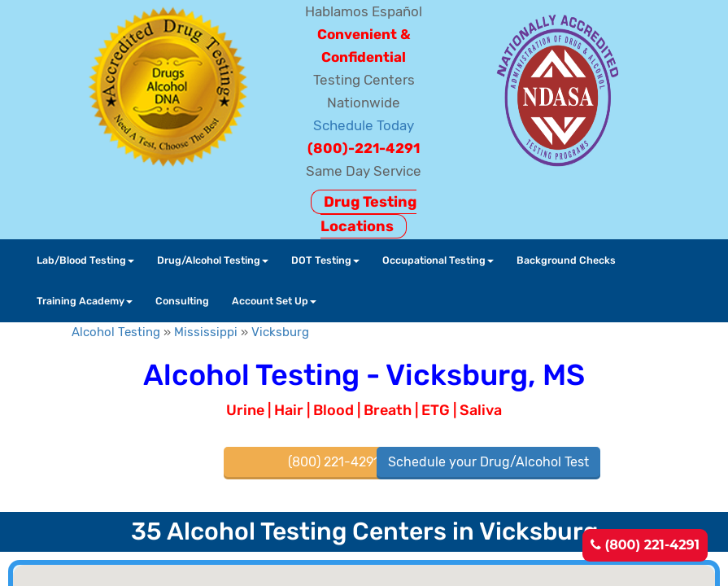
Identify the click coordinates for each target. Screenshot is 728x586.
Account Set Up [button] (274, 301)
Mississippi (206, 332)
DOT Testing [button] (325, 260)
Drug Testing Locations (368, 214)
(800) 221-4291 (645, 545)
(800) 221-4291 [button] (333, 462)
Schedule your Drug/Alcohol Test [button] (488, 462)
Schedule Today (364, 125)
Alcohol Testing (116, 332)
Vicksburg (280, 332)
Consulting (182, 301)
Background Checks (566, 260)
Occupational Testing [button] (438, 260)
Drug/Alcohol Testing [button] (213, 260)
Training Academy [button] (85, 301)
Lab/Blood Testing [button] (85, 260)
